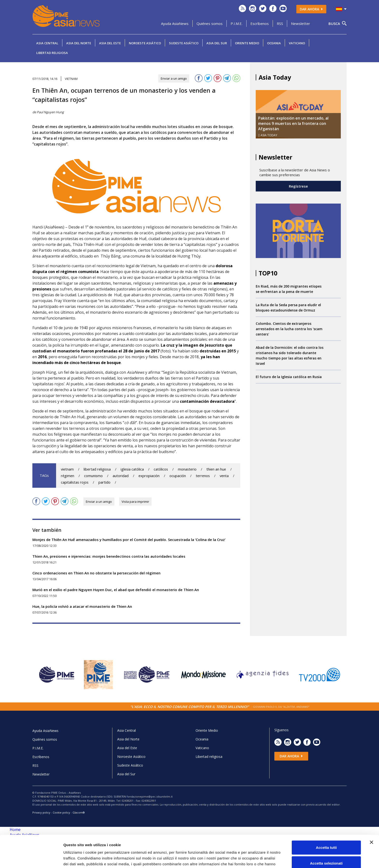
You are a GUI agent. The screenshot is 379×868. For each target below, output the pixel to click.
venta (224, 476)
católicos (161, 469)
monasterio (187, 469)
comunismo (93, 476)
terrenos (203, 476)
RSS (280, 23)
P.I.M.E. (237, 23)
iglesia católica (132, 469)
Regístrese (298, 186)
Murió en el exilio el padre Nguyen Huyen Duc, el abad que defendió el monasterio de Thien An (116, 590)
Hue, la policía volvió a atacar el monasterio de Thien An (82, 606)
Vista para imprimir (135, 502)
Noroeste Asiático (145, 43)
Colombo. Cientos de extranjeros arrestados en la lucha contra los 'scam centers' (289, 329)
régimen (68, 476)
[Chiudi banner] (372, 815)
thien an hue (216, 469)
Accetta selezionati (326, 836)
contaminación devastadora (207, 401)
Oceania (274, 43)
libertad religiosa (97, 469)
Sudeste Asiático (184, 43)
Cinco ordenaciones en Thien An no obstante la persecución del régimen (96, 573)
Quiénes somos (210, 23)
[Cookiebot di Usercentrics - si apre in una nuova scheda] (31, 859)
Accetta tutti (326, 820)
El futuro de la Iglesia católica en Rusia (289, 377)
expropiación (149, 476)
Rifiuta (326, 852)
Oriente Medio (247, 43)
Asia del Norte (79, 43)
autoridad (121, 476)
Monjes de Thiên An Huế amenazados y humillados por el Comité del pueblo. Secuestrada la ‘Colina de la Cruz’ (129, 540)
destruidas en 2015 (218, 351)
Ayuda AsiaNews (175, 23)
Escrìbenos (260, 23)
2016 (42, 357)
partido (104, 482)
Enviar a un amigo (174, 78)
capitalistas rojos (75, 482)
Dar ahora (311, 9)
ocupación (178, 476)
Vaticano (297, 43)
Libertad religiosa (52, 53)
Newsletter (301, 23)
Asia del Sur (217, 43)
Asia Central (47, 43)
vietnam (67, 469)
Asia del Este (110, 43)
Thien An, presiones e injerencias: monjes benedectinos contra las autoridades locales (109, 556)
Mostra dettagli (254, 858)
